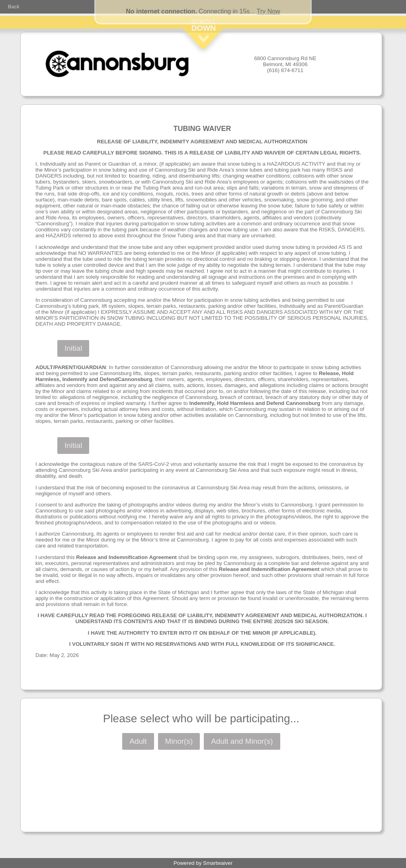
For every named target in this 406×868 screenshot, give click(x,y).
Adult (138, 741)
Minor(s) (179, 741)
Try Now (268, 11)
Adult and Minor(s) (242, 741)
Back (14, 7)
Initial (73, 348)
